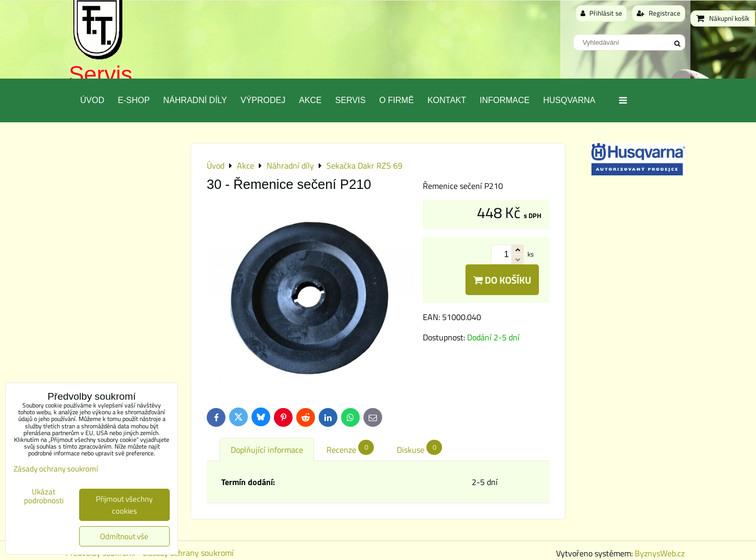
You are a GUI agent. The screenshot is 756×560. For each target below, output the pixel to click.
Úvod (92, 100)
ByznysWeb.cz (660, 553)
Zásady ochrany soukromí (188, 553)
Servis (100, 74)
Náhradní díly (195, 100)
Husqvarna (569, 100)
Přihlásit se (601, 13)
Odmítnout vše (124, 536)
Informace (505, 100)
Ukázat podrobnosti (44, 496)
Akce (310, 100)
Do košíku (502, 280)
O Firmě (396, 100)
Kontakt (447, 100)
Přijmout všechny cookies (124, 505)
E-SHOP (134, 100)
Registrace (659, 13)
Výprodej (263, 100)
